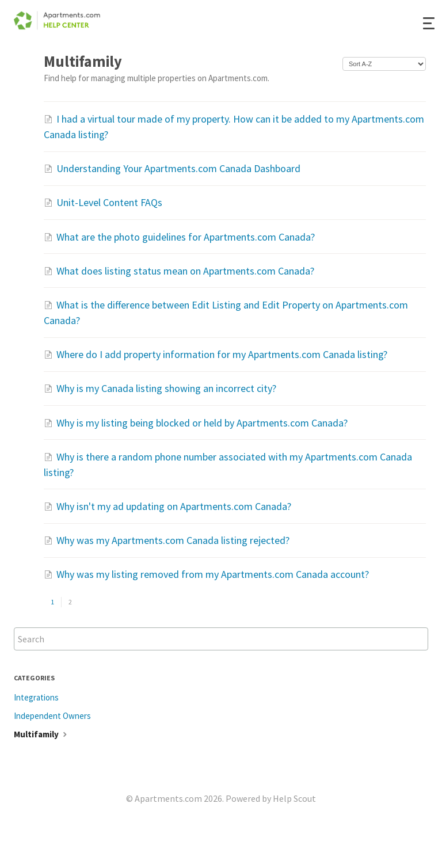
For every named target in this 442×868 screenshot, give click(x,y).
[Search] (221, 639)
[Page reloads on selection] (384, 64)
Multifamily (42, 734)
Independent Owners (52, 716)
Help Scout (294, 798)
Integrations (36, 697)
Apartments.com (168, 798)
